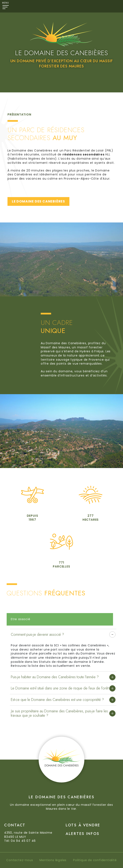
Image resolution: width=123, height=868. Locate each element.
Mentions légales (53, 860)
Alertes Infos (83, 834)
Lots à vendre (83, 825)
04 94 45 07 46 (23, 841)
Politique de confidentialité (95, 860)
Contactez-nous (20, 860)
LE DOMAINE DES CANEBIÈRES (38, 201)
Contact (15, 825)
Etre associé (21, 619)
